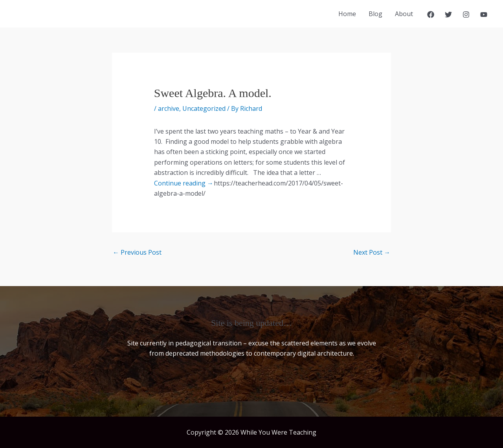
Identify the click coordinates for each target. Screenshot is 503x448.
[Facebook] (431, 15)
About (404, 14)
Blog (375, 14)
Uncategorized (204, 108)
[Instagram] (466, 15)
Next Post (372, 252)
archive (169, 108)
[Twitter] (448, 15)
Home (347, 14)
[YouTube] (484, 15)
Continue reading (184, 183)
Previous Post (137, 252)
